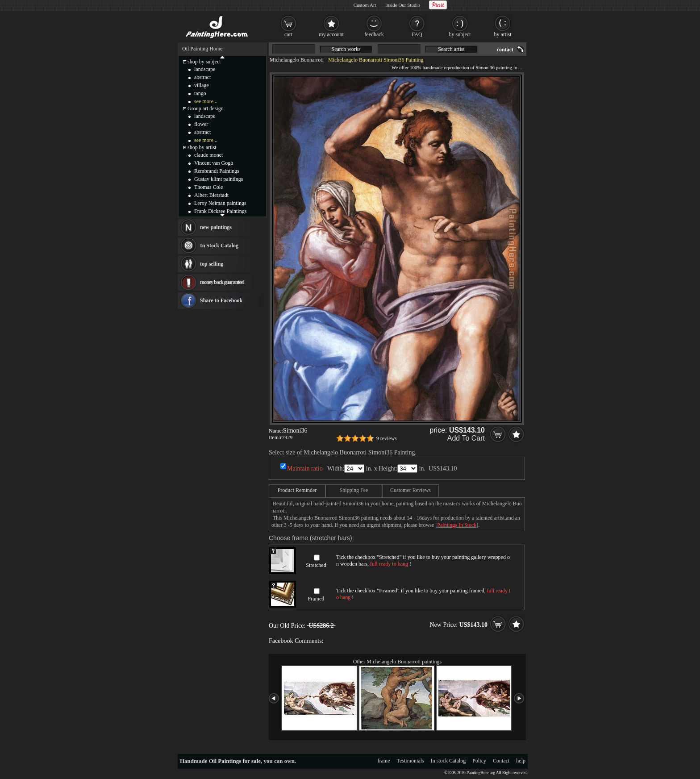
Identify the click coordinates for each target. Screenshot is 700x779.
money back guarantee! (222, 282)
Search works (346, 49)
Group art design (206, 108)
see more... (206, 101)
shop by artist (202, 147)
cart (288, 34)
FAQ (417, 34)
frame (384, 761)
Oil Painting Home (202, 49)
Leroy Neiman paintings (220, 203)
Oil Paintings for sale (235, 761)
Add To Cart (466, 438)
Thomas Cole (208, 187)
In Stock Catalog (219, 246)
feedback (374, 34)
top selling (212, 264)
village (202, 85)
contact (505, 50)
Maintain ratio (305, 469)
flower (201, 124)
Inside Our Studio (403, 5)
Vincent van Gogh (214, 163)
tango (200, 93)
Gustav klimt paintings (219, 179)
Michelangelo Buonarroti (297, 60)
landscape (205, 69)
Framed (316, 599)
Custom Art (365, 5)
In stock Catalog (448, 761)
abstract (202, 77)
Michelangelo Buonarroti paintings (404, 662)
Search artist (451, 49)
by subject (460, 34)
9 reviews (387, 438)
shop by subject (204, 62)
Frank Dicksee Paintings (220, 211)
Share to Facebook (221, 300)
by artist (503, 34)
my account (331, 34)
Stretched (316, 565)
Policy (479, 761)
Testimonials (410, 761)
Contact (501, 761)
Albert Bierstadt (211, 195)
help (521, 761)
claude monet (208, 155)
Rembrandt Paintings (217, 171)
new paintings (216, 227)
